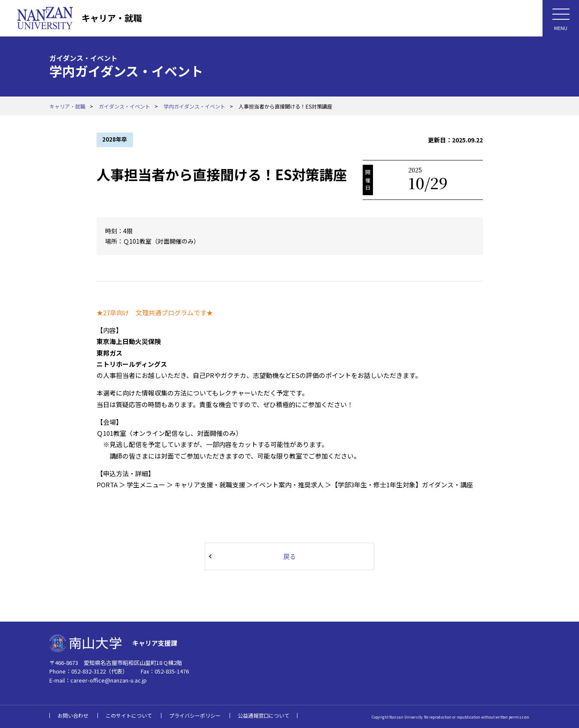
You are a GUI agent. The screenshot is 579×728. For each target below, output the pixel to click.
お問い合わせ (73, 715)
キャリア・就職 (112, 18)
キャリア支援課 (155, 643)
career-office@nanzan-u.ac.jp (109, 680)
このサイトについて (129, 715)
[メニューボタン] (561, 18)
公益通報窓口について (264, 715)
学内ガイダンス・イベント (194, 106)
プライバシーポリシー (195, 715)
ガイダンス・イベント (124, 106)
